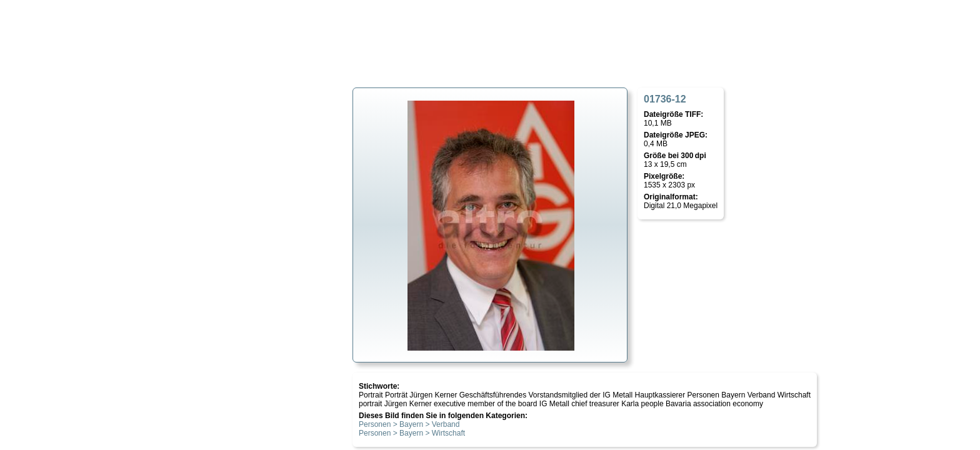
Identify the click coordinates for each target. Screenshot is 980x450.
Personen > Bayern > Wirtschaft (412, 433)
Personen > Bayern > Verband (409, 424)
